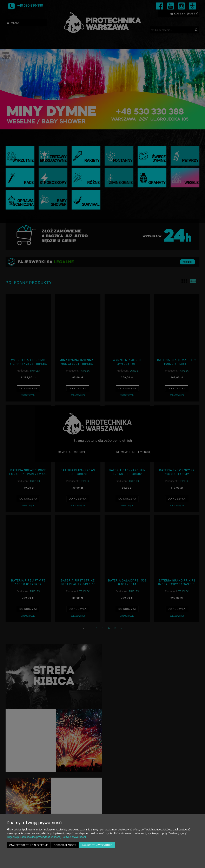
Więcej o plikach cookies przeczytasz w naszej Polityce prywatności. (47, 837)
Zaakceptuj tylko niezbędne (29, 845)
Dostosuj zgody (65, 845)
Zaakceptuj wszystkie (97, 845)
